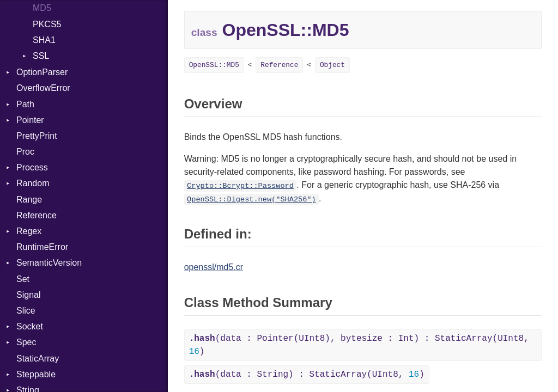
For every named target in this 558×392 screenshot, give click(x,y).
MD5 (42, 8)
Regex (29, 231)
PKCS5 (47, 24)
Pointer (30, 120)
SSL (41, 56)
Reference (37, 215)
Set (23, 279)
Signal (28, 295)
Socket (30, 326)
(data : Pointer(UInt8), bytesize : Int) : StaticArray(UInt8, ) (359, 345)
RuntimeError (42, 247)
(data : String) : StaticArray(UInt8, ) (307, 375)
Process (32, 167)
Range (29, 200)
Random (33, 183)
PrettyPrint (37, 136)
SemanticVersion (49, 263)
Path (25, 104)
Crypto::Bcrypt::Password (240, 186)
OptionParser (42, 72)
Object (332, 65)
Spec (26, 342)
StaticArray (38, 359)
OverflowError (43, 88)
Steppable (36, 374)
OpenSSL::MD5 (214, 65)
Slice (26, 311)
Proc (25, 152)
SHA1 (44, 40)
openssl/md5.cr (214, 267)
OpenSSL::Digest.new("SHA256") (251, 200)
